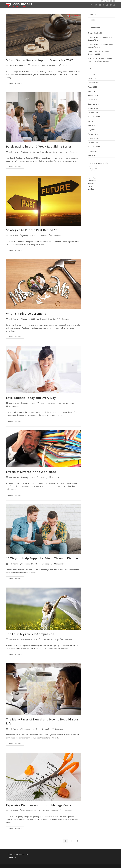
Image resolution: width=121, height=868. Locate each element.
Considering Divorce (47, 403)
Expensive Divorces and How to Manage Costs (39, 805)
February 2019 (93, 134)
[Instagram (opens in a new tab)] (104, 5)
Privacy (10, 854)
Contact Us (24, 854)
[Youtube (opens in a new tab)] (111, 5)
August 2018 (92, 151)
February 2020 (93, 95)
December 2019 (94, 104)
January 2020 (93, 100)
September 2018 (94, 147)
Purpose (61, 152)
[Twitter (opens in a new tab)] (96, 5)
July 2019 (91, 121)
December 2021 (94, 83)
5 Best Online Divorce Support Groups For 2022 (39, 60)
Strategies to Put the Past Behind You (33, 230)
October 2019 (93, 113)
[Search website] (91, 5)
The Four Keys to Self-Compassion (30, 634)
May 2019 (91, 130)
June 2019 (91, 125)
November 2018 (94, 138)
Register (91, 183)
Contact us (92, 181)
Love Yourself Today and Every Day (31, 398)
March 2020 (92, 91)
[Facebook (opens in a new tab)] (100, 5)
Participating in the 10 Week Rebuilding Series (39, 146)
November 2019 (94, 108)
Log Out (91, 189)
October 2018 (93, 143)
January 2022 (93, 78)
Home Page (92, 178)
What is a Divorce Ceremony (26, 313)
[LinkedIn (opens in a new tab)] (107, 5)
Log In (90, 186)
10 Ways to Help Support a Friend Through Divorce (42, 558)
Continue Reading (16, 84)
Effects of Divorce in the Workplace (31, 472)
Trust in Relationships (96, 33)
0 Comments (67, 66)
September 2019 (94, 117)
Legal (16, 854)
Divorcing (54, 66)
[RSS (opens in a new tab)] (114, 5)
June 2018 (91, 155)
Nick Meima (13, 152)
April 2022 (92, 74)
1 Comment (73, 152)
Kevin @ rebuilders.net (17, 66)
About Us (12, 857)
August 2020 (92, 87)
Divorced (43, 152)
